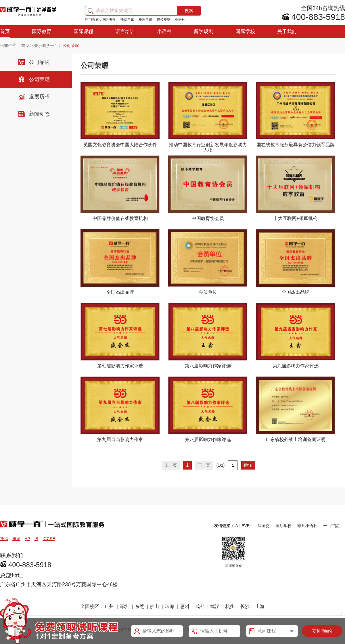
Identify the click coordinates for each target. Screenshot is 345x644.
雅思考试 (145, 20)
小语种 (180, 20)
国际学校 (245, 32)
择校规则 (164, 20)
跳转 (248, 465)
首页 (5, 32)
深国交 (264, 526)
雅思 (16, 539)
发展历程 (39, 97)
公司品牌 (39, 62)
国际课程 (83, 32)
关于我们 (287, 32)
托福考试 (127, 20)
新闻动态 (39, 114)
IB (36, 539)
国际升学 (109, 20)
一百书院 (331, 526)
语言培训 (125, 32)
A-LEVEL (244, 526)
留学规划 (204, 32)
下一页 (204, 465)
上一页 (171, 465)
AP (27, 539)
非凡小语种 (307, 526)
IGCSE (49, 539)
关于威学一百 (46, 45)
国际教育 (42, 32)
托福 (4, 539)
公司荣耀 (39, 79)
